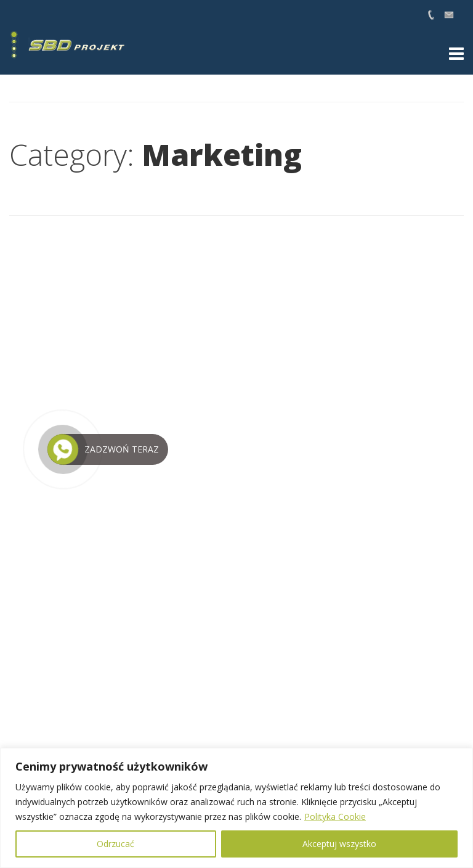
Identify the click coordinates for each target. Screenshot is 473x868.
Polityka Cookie (335, 817)
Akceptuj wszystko (339, 844)
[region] (236, 808)
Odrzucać (115, 844)
